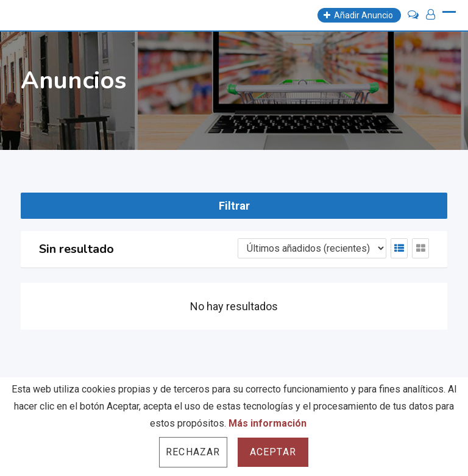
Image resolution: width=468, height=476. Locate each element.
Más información (268, 423)
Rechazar (193, 452)
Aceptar (273, 452)
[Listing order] (312, 248)
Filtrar (234, 206)
